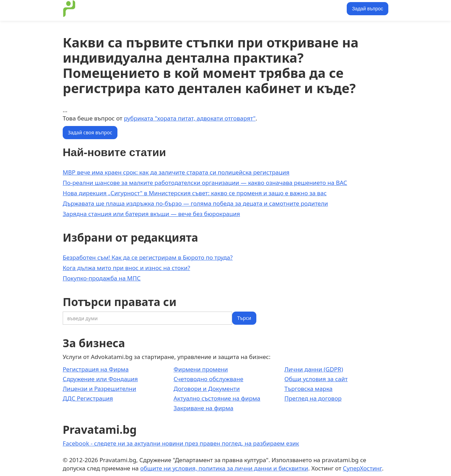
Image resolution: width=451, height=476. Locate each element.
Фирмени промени (201, 369)
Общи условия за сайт (316, 379)
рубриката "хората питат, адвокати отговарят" (190, 118)
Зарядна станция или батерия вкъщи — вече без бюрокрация (151, 214)
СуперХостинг (362, 468)
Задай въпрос (368, 9)
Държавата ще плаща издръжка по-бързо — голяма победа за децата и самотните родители (195, 203)
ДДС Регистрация (88, 398)
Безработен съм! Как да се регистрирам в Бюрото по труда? (148, 257)
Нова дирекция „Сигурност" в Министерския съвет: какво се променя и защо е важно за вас (195, 193)
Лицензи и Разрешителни (99, 389)
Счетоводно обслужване (208, 379)
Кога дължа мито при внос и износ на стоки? (126, 268)
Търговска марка (308, 389)
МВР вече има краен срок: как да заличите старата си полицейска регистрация (176, 172)
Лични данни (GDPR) (314, 369)
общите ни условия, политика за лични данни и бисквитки (224, 468)
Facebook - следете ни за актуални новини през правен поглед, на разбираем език (181, 443)
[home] (69, 9)
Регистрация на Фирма (96, 369)
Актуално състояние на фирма (217, 398)
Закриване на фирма (204, 408)
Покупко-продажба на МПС (102, 278)
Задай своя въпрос (90, 132)
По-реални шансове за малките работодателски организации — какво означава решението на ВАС (205, 183)
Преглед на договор (313, 398)
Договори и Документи (207, 389)
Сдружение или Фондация (100, 379)
